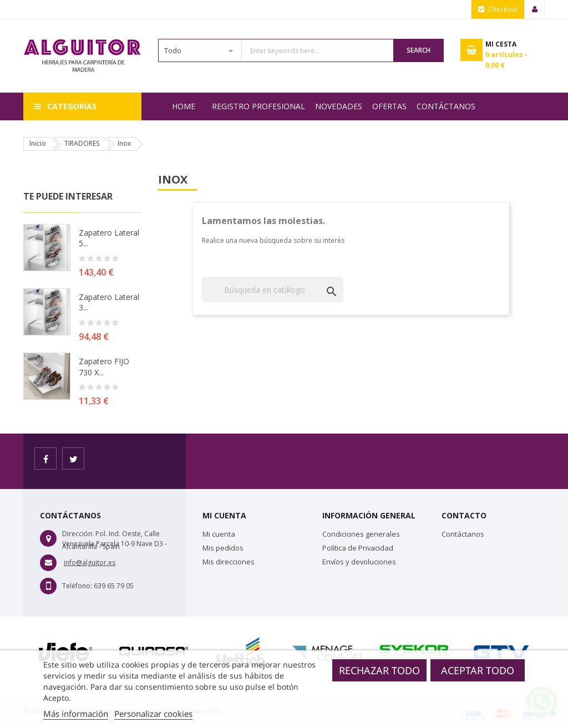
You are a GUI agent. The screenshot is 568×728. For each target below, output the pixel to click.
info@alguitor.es (90, 562)
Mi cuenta (219, 534)
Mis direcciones (229, 562)
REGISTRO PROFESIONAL (258, 106)
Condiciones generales (361, 534)
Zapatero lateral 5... (109, 238)
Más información (76, 714)
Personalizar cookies (153, 714)
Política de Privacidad (358, 548)
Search (419, 50)
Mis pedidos (223, 548)
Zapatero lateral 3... (109, 302)
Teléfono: (77, 586)
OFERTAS (389, 106)
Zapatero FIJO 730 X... (104, 367)
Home (184, 106)
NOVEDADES (339, 106)
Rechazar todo (379, 670)
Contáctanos (446, 106)
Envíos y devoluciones (359, 562)
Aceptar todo (478, 670)
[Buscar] (273, 289)
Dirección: (78, 534)
